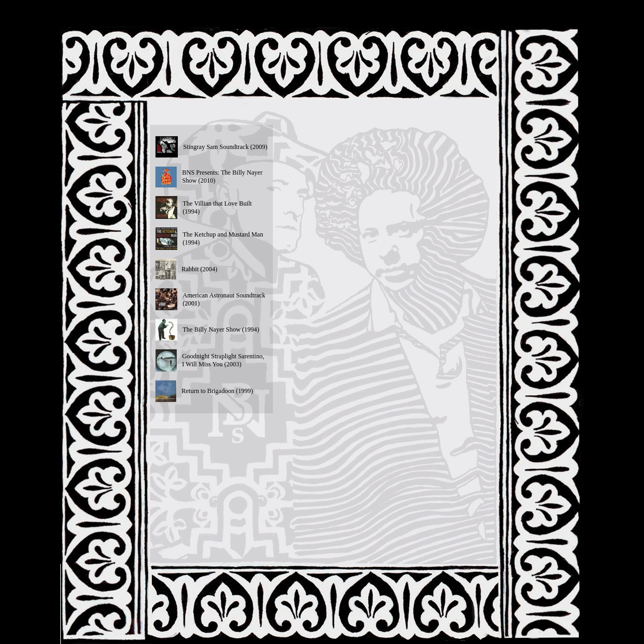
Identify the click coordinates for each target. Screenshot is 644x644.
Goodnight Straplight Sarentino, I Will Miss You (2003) (223, 360)
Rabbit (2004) (199, 269)
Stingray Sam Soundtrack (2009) (225, 147)
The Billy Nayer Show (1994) (221, 329)
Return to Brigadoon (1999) (217, 391)
